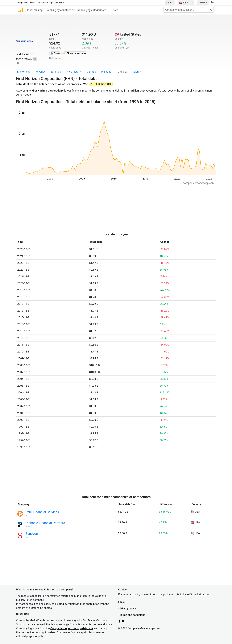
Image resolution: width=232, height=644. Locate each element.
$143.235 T (59, 3)
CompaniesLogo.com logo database (72, 628)
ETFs (113, 10)
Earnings (56, 72)
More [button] (136, 72)
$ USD (202, 3)
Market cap (24, 72)
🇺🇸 (185, 3)
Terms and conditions (132, 615)
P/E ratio (91, 72)
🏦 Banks (55, 53)
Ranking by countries (59, 10)
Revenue (41, 72)
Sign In (170, 3)
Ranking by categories (91, 10)
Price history (73, 72)
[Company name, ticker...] (188, 10)
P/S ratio (106, 72)
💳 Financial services (75, 53)
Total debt (122, 72)
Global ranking (34, 10)
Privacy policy (128, 608)
